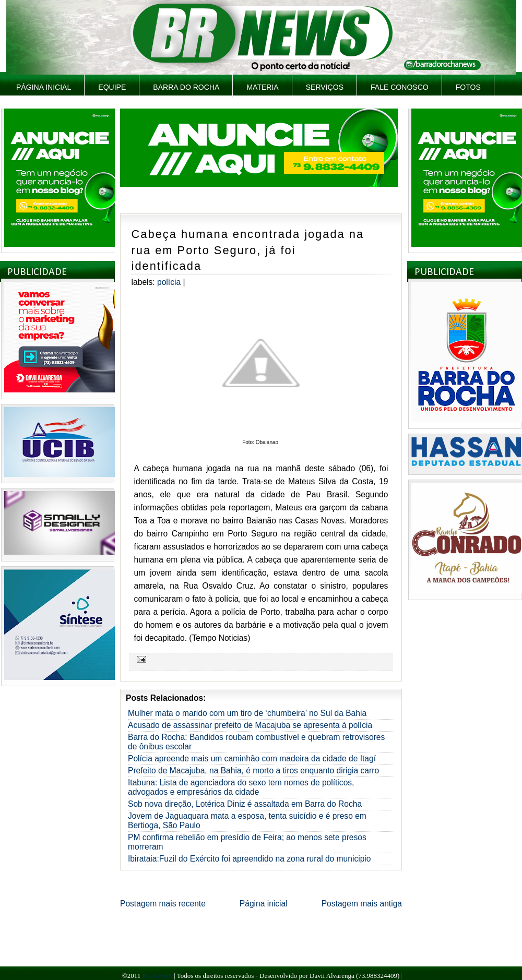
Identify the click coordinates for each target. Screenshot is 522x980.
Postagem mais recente (163, 904)
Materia (262, 87)
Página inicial (44, 87)
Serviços (325, 87)
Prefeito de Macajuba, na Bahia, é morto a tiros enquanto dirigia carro (253, 770)
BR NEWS (157, 976)
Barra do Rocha (186, 87)
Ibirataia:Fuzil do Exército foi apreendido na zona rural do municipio (249, 859)
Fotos (468, 87)
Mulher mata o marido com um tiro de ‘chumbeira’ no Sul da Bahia (247, 713)
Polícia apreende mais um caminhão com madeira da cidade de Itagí (252, 758)
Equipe (112, 87)
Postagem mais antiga (362, 904)
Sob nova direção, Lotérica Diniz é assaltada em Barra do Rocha (245, 804)
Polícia (169, 282)
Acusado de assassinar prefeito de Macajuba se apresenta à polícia (250, 725)
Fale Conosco (400, 87)
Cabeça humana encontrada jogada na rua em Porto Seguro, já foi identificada (248, 250)
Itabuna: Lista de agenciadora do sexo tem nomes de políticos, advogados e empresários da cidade (241, 787)
